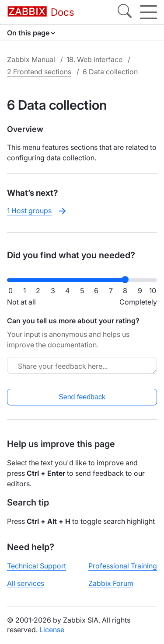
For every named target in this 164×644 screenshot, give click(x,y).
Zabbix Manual (31, 59)
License (52, 630)
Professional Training (123, 566)
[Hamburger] (148, 12)
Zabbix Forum (111, 583)
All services (26, 583)
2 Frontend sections (39, 72)
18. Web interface (94, 59)
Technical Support (37, 566)
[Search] (125, 12)
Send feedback (82, 397)
